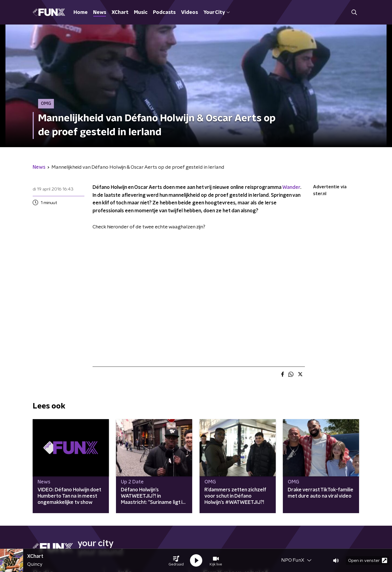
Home (81, 13)
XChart (120, 13)
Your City (217, 13)
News (100, 13)
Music (141, 13)
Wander (291, 187)
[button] (176, 561)
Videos (189, 13)
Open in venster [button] (368, 560)
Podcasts (164, 13)
